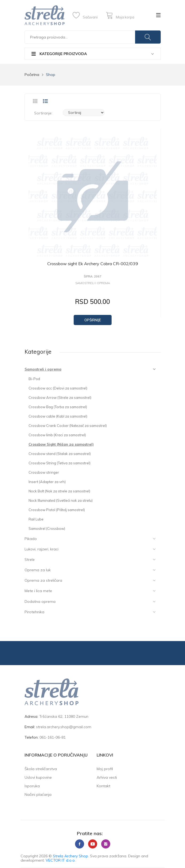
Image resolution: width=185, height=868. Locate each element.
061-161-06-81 (53, 737)
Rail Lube (36, 519)
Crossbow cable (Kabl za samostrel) (58, 416)
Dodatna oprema (40, 601)
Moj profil (105, 769)
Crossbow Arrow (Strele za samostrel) (60, 398)
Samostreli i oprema (43, 369)
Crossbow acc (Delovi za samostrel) (58, 388)
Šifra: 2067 (93, 277)
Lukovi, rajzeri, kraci (42, 549)
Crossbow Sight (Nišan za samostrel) (61, 444)
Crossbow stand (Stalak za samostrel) (60, 454)
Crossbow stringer (44, 472)
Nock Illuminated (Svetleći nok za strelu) (61, 500)
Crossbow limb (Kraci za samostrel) (57, 435)
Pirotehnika (34, 612)
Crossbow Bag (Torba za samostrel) (58, 407)
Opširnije (93, 320)
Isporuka (32, 786)
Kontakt (103, 786)
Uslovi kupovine (38, 777)
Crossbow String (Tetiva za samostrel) (60, 463)
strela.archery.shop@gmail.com (64, 727)
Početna (32, 75)
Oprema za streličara (43, 580)
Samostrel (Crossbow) (47, 528)
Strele (30, 560)
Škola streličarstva (41, 769)
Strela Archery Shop (70, 856)
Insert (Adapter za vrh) (47, 482)
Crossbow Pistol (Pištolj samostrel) (57, 510)
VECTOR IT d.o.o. (61, 860)
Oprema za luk (38, 570)
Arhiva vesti (107, 777)
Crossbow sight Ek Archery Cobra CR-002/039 (93, 264)
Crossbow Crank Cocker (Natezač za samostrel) (68, 426)
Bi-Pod (34, 379)
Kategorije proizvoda (59, 54)
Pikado (31, 539)
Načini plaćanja (38, 794)
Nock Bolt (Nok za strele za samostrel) (59, 491)
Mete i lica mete (38, 591)
